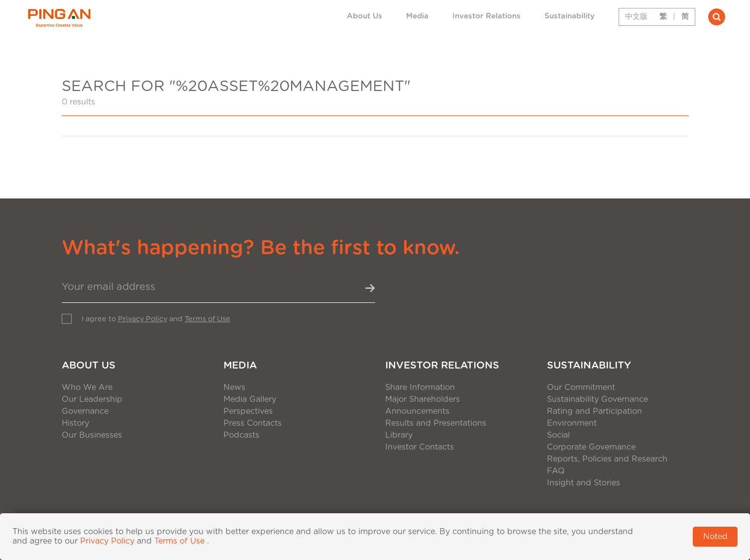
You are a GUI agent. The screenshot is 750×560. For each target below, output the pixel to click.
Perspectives (248, 411)
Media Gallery (250, 399)
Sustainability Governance (597, 399)
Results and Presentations (436, 423)
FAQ (556, 471)
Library (399, 435)
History (75, 423)
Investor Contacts (420, 447)
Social (558, 435)
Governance (85, 411)
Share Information (420, 387)
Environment (572, 423)
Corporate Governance (591, 447)
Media (417, 16)
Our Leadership (92, 399)
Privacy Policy (143, 319)
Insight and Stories (584, 483)
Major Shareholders (423, 399)
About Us (365, 16)
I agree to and (156, 319)
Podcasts (241, 435)
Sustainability (570, 16)
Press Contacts (253, 423)
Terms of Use (208, 319)
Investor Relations (486, 16)
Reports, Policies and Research (607, 459)
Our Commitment (581, 387)
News (234, 387)
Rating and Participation (594, 411)
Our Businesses (92, 435)
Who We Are (87, 387)
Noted (715, 537)
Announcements (417, 411)
